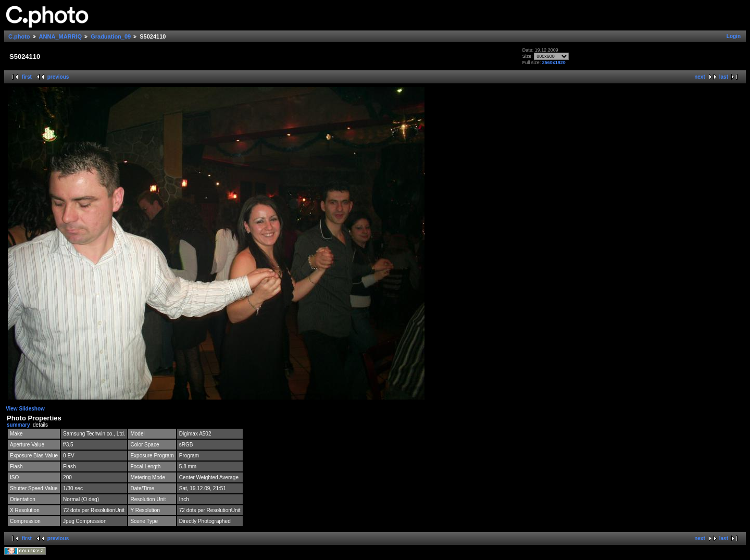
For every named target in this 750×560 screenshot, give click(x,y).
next (700, 77)
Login (734, 36)
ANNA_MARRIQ (61, 36)
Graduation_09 (111, 36)
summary (18, 425)
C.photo (19, 36)
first (27, 77)
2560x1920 (554, 63)
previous (58, 77)
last (724, 77)
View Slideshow (25, 409)
